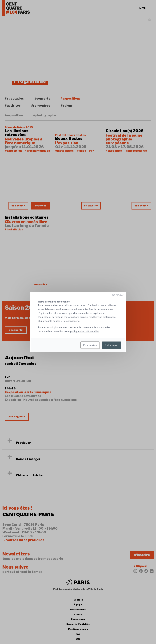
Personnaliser (90, 345)
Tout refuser (117, 295)
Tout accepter (112, 345)
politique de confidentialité (84, 331)
